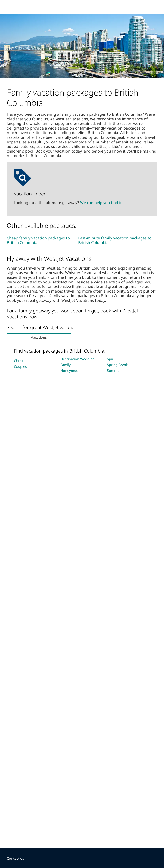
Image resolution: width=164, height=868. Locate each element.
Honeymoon (70, 371)
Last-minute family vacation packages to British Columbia (115, 240)
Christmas (22, 361)
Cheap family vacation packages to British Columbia (38, 240)
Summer (114, 371)
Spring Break (117, 365)
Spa (110, 359)
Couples (20, 366)
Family (66, 365)
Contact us (15, 858)
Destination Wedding (78, 359)
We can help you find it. (101, 203)
